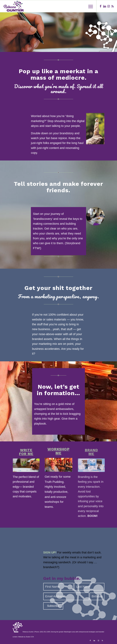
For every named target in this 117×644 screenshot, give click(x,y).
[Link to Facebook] (101, 6)
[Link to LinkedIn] (105, 6)
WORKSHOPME (58, 457)
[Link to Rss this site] (113, 6)
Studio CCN (30, 637)
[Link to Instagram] (109, 6)
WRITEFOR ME (24, 452)
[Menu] (89, 6)
